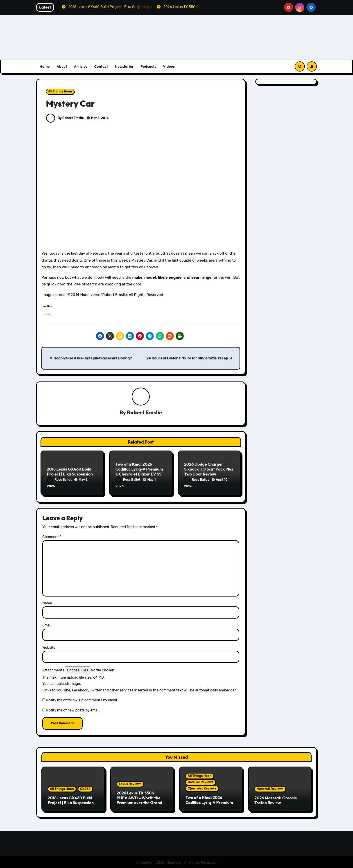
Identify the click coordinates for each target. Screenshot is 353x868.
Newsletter (124, 66)
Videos (169, 66)
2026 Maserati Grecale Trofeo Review (276, 800)
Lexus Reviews (130, 783)
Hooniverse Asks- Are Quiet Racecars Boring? (91, 358)
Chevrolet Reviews (202, 788)
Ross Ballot (60, 480)
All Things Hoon (60, 91)
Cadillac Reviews (201, 782)
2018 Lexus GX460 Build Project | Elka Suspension (70, 472)
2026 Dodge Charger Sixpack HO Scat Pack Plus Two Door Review (209, 469)
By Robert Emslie (65, 118)
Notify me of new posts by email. (73, 710)
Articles (81, 66)
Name (47, 602)
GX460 (85, 788)
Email (47, 625)
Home (45, 66)
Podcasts (148, 66)
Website (49, 647)
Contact (101, 66)
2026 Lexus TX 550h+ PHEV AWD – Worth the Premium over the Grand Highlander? (139, 800)
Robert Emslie (145, 413)
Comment (52, 536)
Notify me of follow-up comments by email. (82, 699)
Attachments (53, 670)
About (62, 66)
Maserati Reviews (270, 788)
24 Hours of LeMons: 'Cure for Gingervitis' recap (189, 358)
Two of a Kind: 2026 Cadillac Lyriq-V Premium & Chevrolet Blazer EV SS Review (139, 472)
